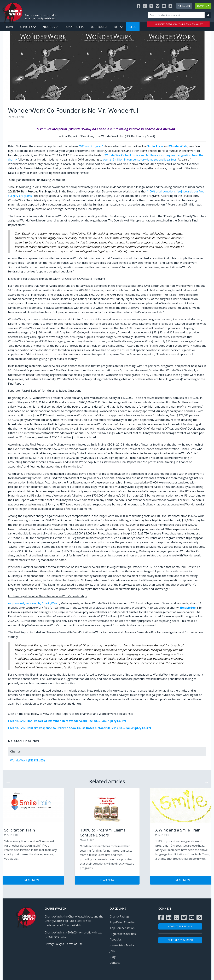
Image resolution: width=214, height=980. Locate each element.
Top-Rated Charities (123, 922)
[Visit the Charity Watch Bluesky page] (158, 6)
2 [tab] (105, 890)
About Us (50, 27)
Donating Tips (74, 27)
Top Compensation (122, 928)
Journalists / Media (122, 945)
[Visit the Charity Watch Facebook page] (139, 6)
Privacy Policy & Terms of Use (64, 944)
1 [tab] (99, 890)
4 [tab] (115, 890)
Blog (133, 27)
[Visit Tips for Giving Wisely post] (107, 832)
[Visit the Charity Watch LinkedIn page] (145, 6)
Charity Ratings (120, 916)
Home (10, 27)
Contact (115, 963)
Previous (7, 781)
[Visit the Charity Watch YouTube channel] (164, 6)
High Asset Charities (123, 934)
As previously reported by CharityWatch (34, 603)
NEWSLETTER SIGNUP (180, 926)
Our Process (99, 27)
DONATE (202, 6)
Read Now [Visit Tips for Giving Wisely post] (32, 880)
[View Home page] (13, 12)
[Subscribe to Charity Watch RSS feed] (170, 6)
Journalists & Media (180, 940)
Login (184, 6)
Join (118, 27)
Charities (28, 27)
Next (205, 781)
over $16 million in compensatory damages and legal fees (140, 159)
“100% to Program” (91, 146)
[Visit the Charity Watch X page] (151, 6)
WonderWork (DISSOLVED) (27, 760)
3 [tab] (110, 890)
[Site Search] (176, 15)
